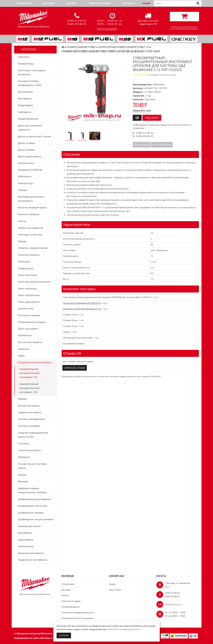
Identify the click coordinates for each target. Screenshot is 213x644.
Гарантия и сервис (100, 3)
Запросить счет (142, 110)
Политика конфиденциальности (78, 612)
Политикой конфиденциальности (124, 629)
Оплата (71, 3)
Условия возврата (70, 607)
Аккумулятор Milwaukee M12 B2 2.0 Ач (82, 303)
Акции (146, 3)
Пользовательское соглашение (77, 618)
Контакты (129, 3)
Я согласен (64, 635)
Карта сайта (115, 590)
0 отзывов (153, 75)
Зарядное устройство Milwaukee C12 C (82, 309)
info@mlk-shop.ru (173, 604)
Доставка (48, 3)
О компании (24, 3)
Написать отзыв (168, 75)
